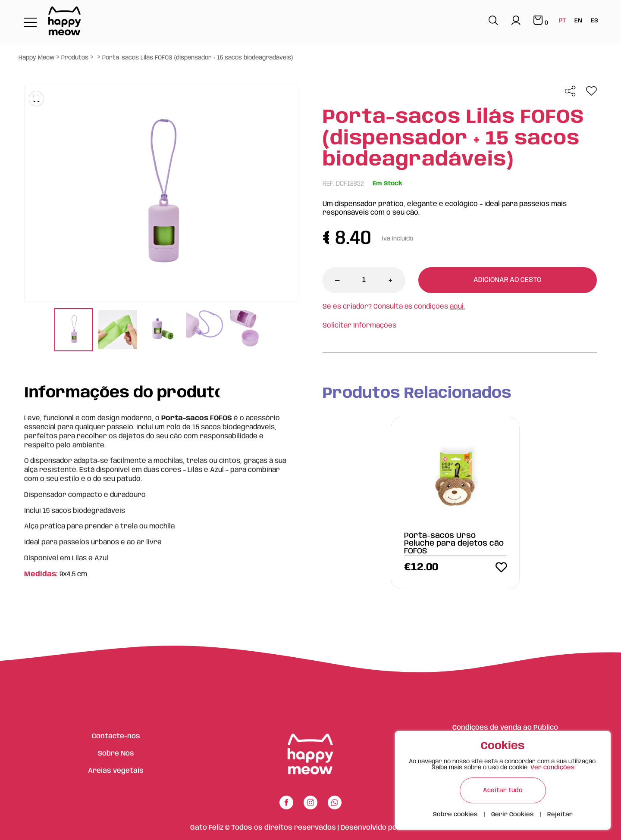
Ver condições (552, 768)
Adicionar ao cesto (507, 280)
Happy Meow (36, 58)
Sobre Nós (116, 754)
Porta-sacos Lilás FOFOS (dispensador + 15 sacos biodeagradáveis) (198, 58)
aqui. (457, 307)
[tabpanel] (74, 331)
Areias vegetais (116, 771)
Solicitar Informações (359, 326)
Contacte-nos (116, 736)
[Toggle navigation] (30, 23)
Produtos (75, 58)
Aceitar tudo (503, 790)
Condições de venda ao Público (505, 728)
